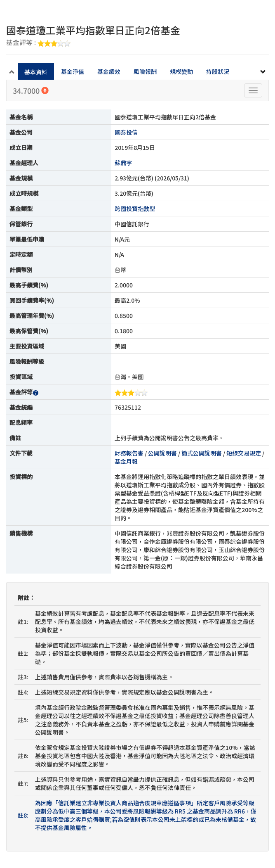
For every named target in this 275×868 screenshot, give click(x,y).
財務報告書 (129, 453)
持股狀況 (218, 71)
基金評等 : (38, 43)
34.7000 (31, 90)
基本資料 (36, 72)
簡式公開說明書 (202, 453)
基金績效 (109, 71)
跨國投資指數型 (135, 209)
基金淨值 (73, 71)
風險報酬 (145, 71)
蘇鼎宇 (123, 163)
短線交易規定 (244, 453)
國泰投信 (126, 132)
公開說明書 (162, 453)
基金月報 (126, 461)
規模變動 (181, 71)
